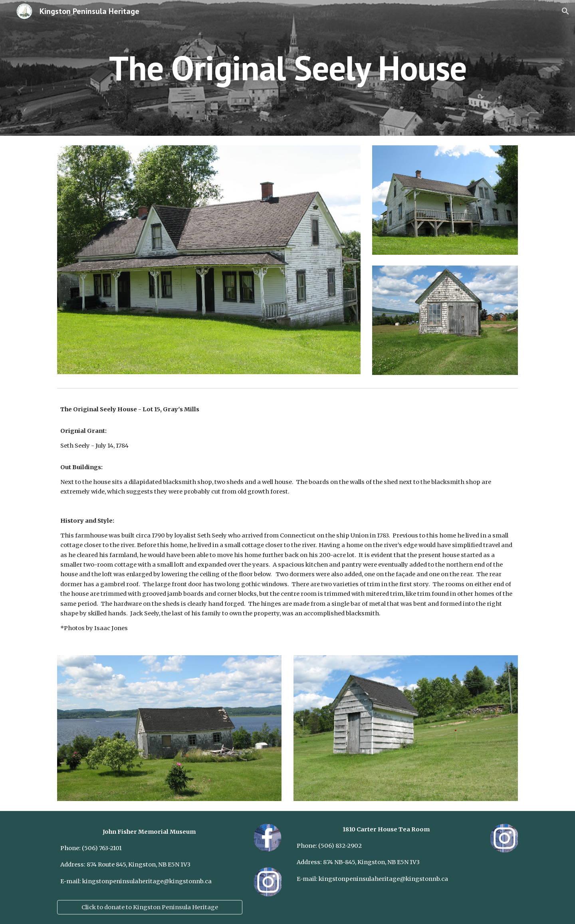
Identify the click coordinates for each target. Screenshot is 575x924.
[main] (287, 68)
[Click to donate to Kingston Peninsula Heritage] (150, 907)
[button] (565, 11)
